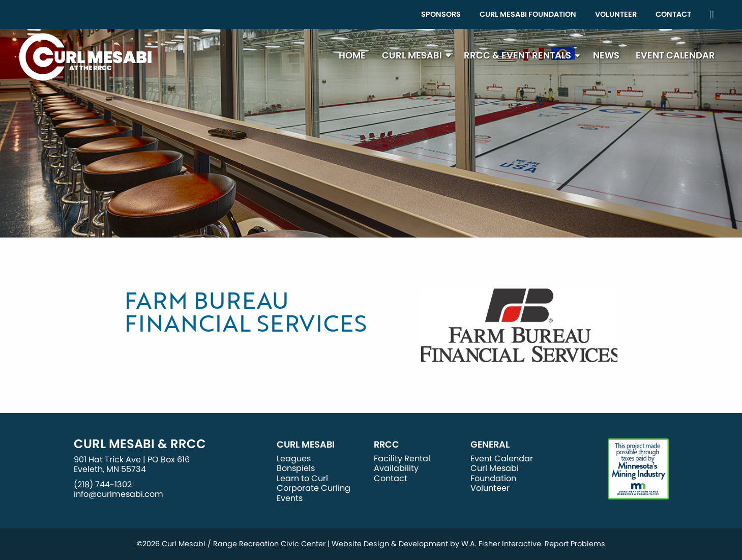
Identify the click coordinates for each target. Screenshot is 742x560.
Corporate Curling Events (314, 493)
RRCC (387, 445)
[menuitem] (441, 14)
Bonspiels (296, 468)
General (490, 445)
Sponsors (441, 14)
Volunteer (616, 14)
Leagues (294, 459)
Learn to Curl (302, 478)
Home (352, 55)
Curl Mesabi (412, 55)
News (606, 55)
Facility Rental (402, 459)
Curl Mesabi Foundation (528, 14)
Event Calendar (675, 55)
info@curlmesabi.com (118, 494)
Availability (396, 468)
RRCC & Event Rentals (517, 55)
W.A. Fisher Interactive (501, 544)
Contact (673, 14)
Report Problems (575, 544)
